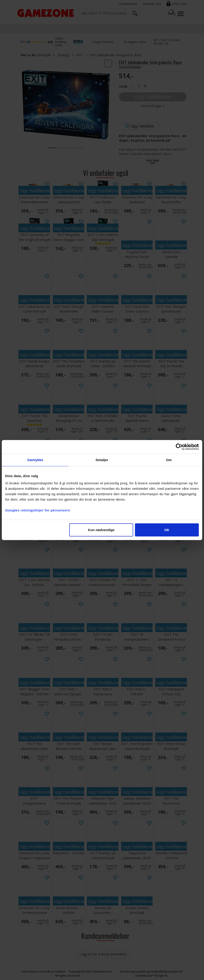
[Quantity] (139, 86)
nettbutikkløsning (162, 971)
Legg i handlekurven (153, 96)
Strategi (63, 55)
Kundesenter (128, 4)
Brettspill (44, 55)
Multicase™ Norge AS (153, 975)
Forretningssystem (133, 971)
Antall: (123, 86)
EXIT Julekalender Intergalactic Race (116, 55)
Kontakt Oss (152, 4)
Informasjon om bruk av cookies (43, 971)
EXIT (79, 55)
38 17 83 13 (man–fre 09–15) (167, 42)
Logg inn (179, 4)
